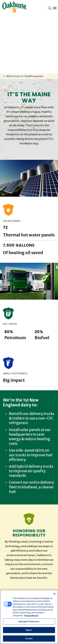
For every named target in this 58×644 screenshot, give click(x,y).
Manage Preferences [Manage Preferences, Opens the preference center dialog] (29, 621)
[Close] (54, 594)
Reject (29, 630)
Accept (29, 638)
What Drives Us (15, 76)
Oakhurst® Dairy (15, 7)
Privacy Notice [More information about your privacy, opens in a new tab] (31, 616)
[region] (29, 617)
